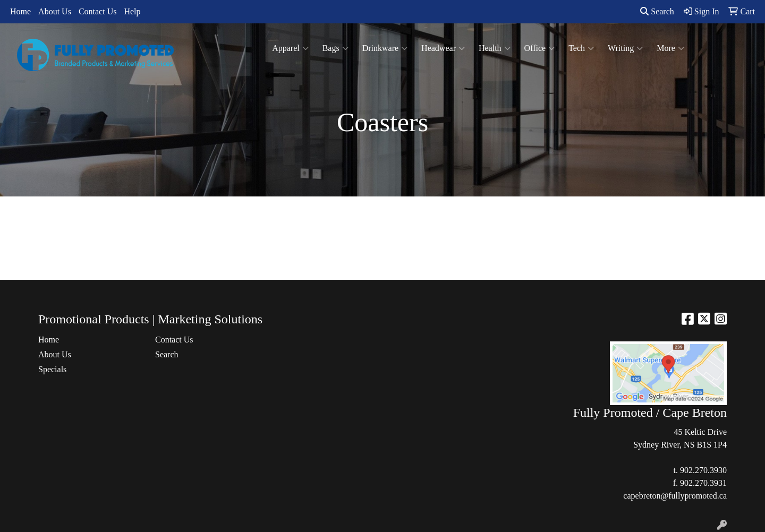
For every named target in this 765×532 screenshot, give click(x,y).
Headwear (443, 48)
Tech (581, 48)
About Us (55, 11)
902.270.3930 (703, 470)
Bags (335, 48)
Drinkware (385, 48)
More (670, 48)
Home (20, 11)
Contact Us (98, 11)
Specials (52, 369)
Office (540, 48)
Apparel (290, 48)
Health (495, 48)
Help (132, 11)
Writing (625, 48)
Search (657, 11)
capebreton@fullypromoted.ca (675, 496)
